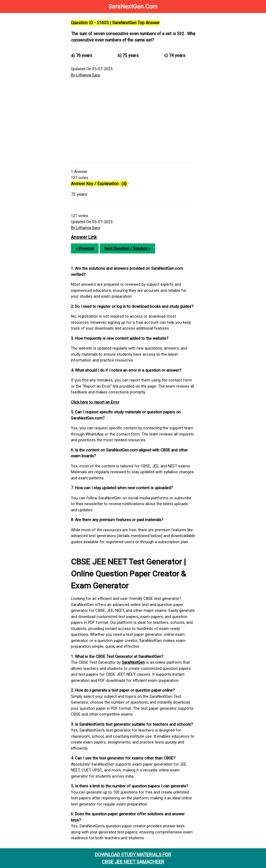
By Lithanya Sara (85, 75)
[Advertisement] (133, 121)
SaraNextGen (133, 662)
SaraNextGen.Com (133, 7)
